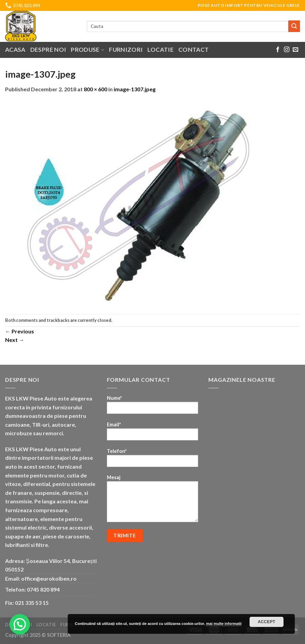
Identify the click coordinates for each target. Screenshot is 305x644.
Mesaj (153, 501)
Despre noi (48, 50)
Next (15, 340)
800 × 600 (95, 89)
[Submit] (294, 26)
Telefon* (153, 460)
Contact (194, 50)
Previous (20, 331)
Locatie (160, 50)
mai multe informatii (224, 624)
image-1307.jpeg (135, 89)
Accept (267, 622)
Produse (87, 50)
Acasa (15, 50)
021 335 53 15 (32, 603)
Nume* (153, 407)
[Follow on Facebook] (278, 50)
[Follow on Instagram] (287, 50)
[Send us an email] (295, 50)
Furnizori (126, 50)
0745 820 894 (43, 589)
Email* (153, 433)
